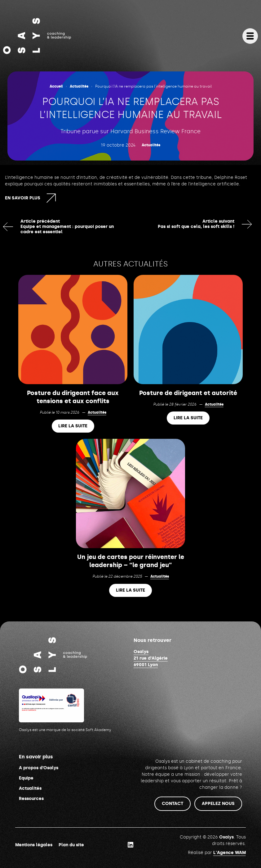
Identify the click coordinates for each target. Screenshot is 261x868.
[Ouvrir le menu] (250, 36)
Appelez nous (218, 804)
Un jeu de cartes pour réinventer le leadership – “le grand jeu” (131, 561)
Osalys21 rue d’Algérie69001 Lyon (151, 658)
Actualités (79, 86)
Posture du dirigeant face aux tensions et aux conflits (73, 397)
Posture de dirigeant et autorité (188, 393)
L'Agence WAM (230, 853)
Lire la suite (73, 426)
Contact (173, 804)
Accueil (56, 86)
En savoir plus (23, 198)
